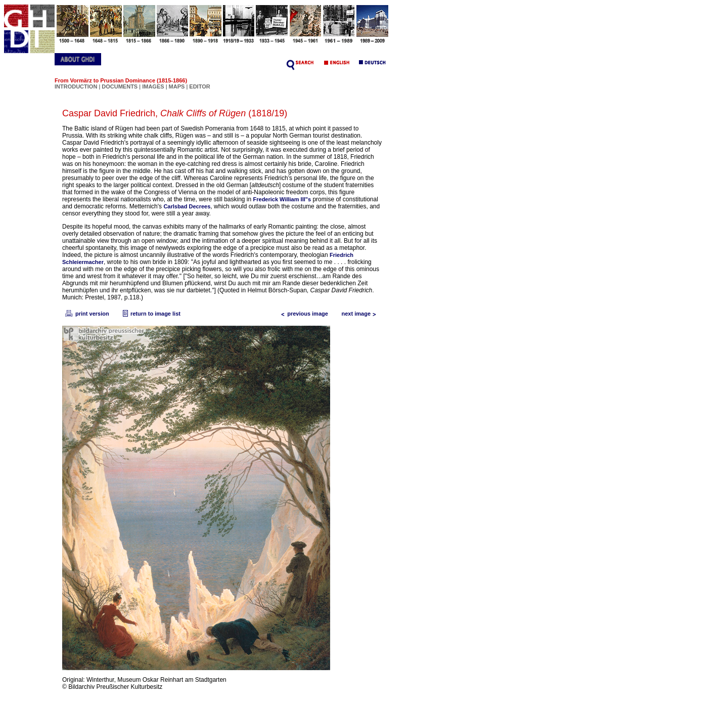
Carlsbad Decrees (187, 206)
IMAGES (153, 86)
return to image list (150, 314)
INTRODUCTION (76, 86)
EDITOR (199, 86)
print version (86, 314)
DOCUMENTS (120, 86)
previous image (303, 314)
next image (361, 314)
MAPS (177, 86)
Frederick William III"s (282, 199)
